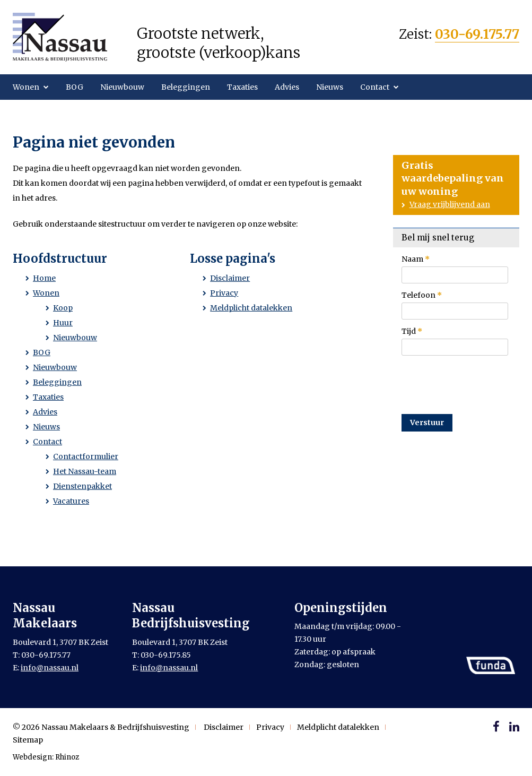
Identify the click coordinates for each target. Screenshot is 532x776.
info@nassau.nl (50, 668)
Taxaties (242, 87)
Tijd (412, 331)
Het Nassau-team (85, 471)
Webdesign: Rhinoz (46, 757)
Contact (375, 87)
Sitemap (28, 740)
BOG (75, 87)
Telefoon (422, 295)
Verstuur (427, 423)
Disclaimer (230, 278)
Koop (63, 308)
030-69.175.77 (477, 35)
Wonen (26, 87)
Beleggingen (186, 87)
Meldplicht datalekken (251, 308)
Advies (287, 87)
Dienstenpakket (82, 486)
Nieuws (330, 87)
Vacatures (71, 501)
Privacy (224, 293)
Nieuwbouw (122, 87)
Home (44, 278)
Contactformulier (86, 456)
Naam (416, 259)
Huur (63, 323)
